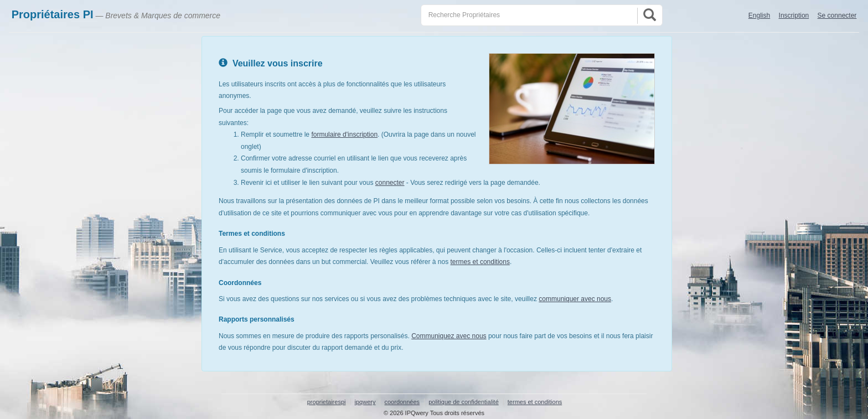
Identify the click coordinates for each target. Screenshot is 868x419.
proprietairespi (327, 402)
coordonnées (402, 402)
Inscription (794, 15)
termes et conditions (480, 262)
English (759, 15)
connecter (390, 183)
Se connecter (837, 15)
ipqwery (365, 402)
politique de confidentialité (464, 402)
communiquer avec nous (575, 299)
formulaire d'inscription (344, 135)
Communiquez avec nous (449, 336)
